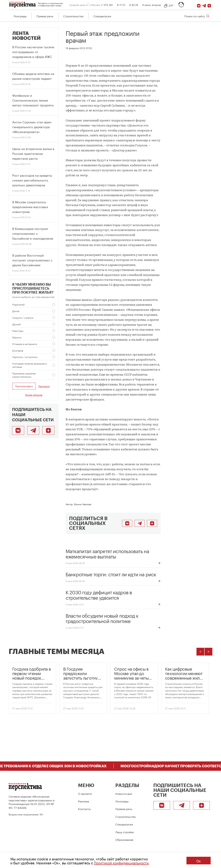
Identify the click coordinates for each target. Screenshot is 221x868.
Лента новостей (26, 36)
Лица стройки (124, 832)
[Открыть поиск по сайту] (197, 16)
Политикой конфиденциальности (121, 862)
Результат (44, 386)
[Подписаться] (210, 5)
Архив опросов (34, 395)
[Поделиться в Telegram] (140, 524)
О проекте (85, 793)
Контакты (84, 809)
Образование (124, 839)
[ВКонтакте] (199, 5)
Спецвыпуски (102, 16)
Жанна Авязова (83, 504)
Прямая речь (45, 16)
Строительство (73, 16)
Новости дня (124, 793)
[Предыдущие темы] (200, 652)
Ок (199, 861)
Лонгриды (20, 16)
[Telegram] (204, 5)
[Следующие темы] (208, 652)
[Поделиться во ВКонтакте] (127, 524)
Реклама (84, 801)
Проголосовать (24, 386)
